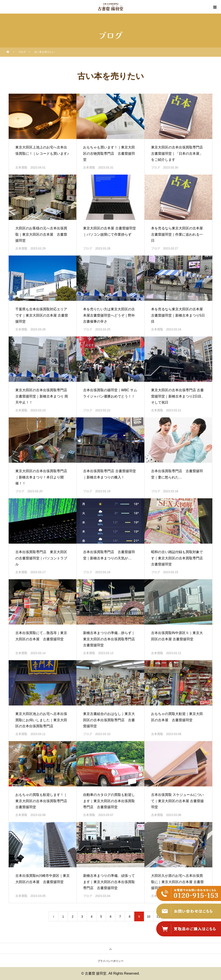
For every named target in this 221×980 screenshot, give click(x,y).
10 (149, 917)
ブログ (156, 167)
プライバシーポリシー (110, 961)
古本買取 (21, 167)
